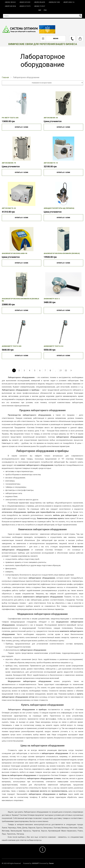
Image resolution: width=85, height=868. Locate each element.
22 (66, 370)
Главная (5, 77)
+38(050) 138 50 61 (10, 2)
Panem (51, 863)
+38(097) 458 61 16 (69, 2)
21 (61, 370)
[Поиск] (42, 16)
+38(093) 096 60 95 (40, 2)
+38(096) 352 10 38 (54, 2)
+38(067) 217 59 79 (25, 6)
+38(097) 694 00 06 (10, 6)
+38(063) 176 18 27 (40, 6)
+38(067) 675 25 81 (25, 2)
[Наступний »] (71, 370)
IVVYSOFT (36, 863)
